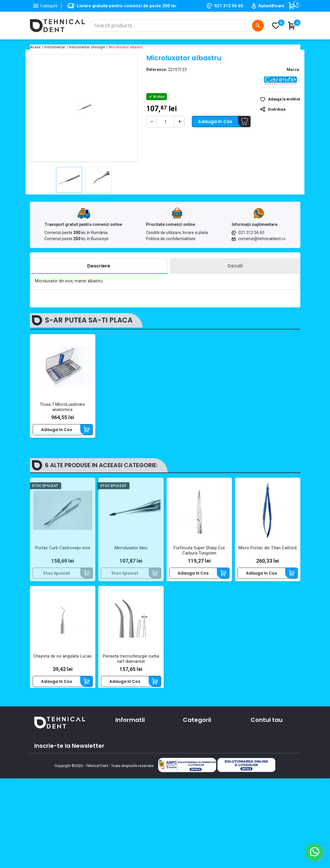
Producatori (127, 791)
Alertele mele (264, 784)
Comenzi (260, 751)
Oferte (122, 774)
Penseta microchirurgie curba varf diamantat (131, 662)
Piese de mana (198, 768)
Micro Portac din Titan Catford (267, 551)
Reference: (157, 70)
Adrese (258, 768)
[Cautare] (177, 26)
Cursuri (123, 782)
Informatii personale (271, 742)
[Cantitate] (165, 122)
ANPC (121, 799)
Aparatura (193, 742)
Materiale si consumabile (208, 751)
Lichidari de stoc (199, 784)
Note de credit (265, 759)
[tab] (99, 266)
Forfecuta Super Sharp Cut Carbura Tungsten (199, 553)
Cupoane (260, 776)
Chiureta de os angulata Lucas (63, 659)
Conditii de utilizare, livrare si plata (177, 233)
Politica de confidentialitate (171, 239)
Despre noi (126, 757)
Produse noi (195, 776)
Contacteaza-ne (133, 765)
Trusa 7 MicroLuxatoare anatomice (63, 407)
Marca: (293, 70)
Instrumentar (196, 759)
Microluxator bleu (131, 551)
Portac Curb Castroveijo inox (63, 551)
